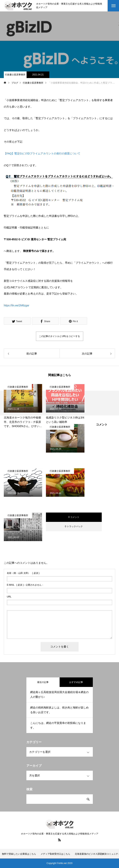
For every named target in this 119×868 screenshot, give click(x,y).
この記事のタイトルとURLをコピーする (59, 336)
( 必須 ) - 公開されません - (25, 585)
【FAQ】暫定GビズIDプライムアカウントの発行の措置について (42, 153)
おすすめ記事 (76, 682)
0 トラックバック (74, 526)
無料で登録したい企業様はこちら (19, 854)
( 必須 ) (23, 573)
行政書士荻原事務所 (15, 75)
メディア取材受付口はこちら (55, 854)
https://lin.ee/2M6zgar (17, 305)
